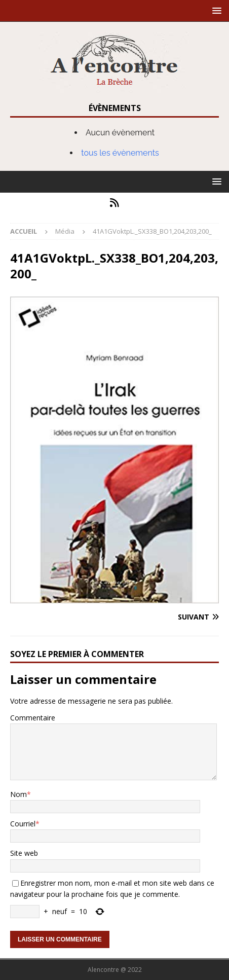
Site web (24, 853)
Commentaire (33, 718)
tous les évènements (120, 153)
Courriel (23, 824)
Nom (18, 794)
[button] (215, 10)
